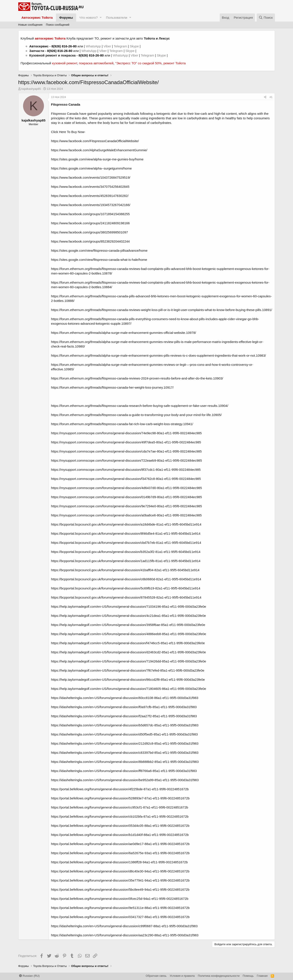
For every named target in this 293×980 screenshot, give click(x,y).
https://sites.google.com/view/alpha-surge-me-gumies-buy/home (97, 159)
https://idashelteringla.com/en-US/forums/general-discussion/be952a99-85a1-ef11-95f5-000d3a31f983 (125, 780)
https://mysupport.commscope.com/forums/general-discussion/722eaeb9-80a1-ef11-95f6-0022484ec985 (127, 460)
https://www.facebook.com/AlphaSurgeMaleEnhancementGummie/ (99, 150)
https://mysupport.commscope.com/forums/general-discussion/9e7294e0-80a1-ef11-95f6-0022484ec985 (127, 506)
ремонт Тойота (174, 63)
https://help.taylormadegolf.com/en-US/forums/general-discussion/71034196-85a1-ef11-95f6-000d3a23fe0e (129, 606)
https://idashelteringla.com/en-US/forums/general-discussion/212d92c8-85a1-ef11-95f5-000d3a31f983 (125, 743)
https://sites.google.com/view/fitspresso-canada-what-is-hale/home (99, 260)
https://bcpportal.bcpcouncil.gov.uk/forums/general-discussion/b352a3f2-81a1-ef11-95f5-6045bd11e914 (126, 552)
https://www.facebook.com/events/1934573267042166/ (91, 205)
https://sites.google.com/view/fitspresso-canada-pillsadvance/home (99, 250)
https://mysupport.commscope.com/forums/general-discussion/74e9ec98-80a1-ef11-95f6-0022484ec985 (126, 433)
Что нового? (89, 17)
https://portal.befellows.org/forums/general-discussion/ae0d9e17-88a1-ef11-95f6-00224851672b (120, 844)
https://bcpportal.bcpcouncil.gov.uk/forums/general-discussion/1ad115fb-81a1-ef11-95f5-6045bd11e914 (126, 561)
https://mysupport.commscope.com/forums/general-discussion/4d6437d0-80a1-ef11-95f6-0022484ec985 (127, 488)
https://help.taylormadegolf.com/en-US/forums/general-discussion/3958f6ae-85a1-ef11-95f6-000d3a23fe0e (128, 625)
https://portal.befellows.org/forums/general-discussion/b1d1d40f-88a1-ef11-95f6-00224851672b (120, 835)
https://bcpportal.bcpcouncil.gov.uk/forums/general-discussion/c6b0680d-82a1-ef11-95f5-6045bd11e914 (126, 579)
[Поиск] (266, 17)
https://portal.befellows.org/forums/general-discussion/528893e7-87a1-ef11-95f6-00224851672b (120, 798)
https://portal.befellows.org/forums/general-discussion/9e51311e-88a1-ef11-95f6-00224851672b (120, 908)
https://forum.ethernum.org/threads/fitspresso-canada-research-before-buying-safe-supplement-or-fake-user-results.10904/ (140, 406)
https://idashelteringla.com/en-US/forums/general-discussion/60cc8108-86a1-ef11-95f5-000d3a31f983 (125, 698)
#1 (271, 97)
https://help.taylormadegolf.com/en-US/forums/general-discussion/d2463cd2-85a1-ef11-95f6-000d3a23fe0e (129, 652)
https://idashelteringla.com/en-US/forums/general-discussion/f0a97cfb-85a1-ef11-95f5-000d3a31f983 (124, 707)
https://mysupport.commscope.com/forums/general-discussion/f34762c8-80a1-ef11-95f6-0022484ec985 (126, 479)
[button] (101, 17)
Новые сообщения (30, 25)
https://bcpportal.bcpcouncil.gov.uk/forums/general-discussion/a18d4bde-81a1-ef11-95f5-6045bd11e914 (126, 524)
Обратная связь (156, 976)
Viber (107, 46)
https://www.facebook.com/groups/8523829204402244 (90, 241)
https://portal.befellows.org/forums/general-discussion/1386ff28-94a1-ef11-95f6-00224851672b (119, 862)
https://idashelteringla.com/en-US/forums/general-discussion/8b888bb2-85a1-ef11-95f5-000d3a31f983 (125, 762)
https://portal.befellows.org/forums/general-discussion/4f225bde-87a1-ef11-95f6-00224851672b (120, 789)
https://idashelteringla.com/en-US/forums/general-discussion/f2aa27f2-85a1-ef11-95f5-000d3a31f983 (124, 716)
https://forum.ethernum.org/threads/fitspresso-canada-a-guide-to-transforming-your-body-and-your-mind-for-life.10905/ (136, 415)
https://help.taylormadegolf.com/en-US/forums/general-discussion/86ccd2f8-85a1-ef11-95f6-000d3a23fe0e (128, 680)
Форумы (66, 17)
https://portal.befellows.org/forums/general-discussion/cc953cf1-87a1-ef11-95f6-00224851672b (120, 807)
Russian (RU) (29, 976)
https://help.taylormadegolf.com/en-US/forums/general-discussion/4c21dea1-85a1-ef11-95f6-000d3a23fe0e (129, 616)
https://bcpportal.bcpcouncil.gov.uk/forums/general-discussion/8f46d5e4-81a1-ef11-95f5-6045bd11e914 (126, 533)
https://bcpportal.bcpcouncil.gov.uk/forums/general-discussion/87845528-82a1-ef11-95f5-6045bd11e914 (126, 597)
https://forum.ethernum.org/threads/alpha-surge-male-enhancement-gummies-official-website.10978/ (124, 333)
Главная (262, 976)
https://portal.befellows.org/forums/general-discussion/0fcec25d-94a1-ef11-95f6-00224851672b (120, 899)
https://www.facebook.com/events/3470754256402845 (90, 187)
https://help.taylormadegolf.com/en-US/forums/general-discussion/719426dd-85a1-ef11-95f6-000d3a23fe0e (129, 661)
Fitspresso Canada (66, 104)
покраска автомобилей (96, 63)
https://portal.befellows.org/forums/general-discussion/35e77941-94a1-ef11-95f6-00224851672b (120, 880)
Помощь (248, 976)
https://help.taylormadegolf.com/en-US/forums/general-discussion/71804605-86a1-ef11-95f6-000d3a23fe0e (129, 689)
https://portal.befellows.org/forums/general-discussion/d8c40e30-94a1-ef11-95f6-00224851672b (120, 871)
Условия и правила (182, 976)
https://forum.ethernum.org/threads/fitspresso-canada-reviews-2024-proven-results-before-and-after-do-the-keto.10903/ (137, 378)
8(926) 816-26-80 (64, 46)
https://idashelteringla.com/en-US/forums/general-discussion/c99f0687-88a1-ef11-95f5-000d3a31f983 (124, 926)
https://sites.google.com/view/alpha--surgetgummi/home (91, 168)
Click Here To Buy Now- (68, 132)
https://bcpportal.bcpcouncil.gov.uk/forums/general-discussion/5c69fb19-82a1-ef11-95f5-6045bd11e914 (126, 588)
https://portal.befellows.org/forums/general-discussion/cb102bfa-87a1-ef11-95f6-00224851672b (120, 816)
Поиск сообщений (58, 25)
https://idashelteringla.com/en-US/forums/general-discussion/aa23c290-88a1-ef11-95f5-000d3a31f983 (125, 935)
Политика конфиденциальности (219, 976)
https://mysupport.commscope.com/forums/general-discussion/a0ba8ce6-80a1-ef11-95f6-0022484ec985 (126, 515)
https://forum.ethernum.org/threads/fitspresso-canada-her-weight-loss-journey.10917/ (112, 387)
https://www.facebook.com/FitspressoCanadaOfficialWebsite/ (95, 141)
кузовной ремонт (64, 63)
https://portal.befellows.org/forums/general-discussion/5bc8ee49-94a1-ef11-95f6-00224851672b (120, 889)
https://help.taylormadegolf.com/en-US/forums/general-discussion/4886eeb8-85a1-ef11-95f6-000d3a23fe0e (129, 634)
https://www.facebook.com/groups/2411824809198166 (90, 223)
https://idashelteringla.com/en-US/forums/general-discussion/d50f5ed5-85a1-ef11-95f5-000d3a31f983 (125, 734)
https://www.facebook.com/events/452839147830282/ (90, 196)
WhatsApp (94, 46)
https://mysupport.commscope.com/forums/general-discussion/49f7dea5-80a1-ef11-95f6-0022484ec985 (126, 442)
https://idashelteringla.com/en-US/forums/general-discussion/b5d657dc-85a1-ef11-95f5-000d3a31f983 (125, 725)
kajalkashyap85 (31, 89)
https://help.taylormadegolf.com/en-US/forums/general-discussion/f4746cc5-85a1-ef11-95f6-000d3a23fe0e (128, 643)
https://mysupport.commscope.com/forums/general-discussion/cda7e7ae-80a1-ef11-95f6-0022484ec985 (126, 451)
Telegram (121, 46)
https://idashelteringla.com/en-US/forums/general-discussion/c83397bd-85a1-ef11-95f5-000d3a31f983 (125, 753)
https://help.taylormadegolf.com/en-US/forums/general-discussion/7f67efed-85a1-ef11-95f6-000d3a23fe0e (128, 670)
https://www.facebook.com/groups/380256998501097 (90, 232)
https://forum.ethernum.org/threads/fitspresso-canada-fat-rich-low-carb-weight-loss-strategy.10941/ (122, 424)
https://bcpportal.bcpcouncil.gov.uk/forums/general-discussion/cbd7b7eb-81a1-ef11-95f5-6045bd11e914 (126, 543)
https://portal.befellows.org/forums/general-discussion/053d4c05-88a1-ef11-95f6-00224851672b (120, 826)
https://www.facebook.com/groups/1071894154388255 (90, 214)
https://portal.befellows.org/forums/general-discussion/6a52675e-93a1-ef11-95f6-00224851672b (120, 853)
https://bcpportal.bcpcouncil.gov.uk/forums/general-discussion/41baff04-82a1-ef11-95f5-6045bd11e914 (125, 570)
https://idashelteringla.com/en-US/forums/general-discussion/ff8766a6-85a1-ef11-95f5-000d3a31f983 (124, 771)
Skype (135, 46)
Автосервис (39, 46)
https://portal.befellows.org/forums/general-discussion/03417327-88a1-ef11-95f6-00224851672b (120, 917)
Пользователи (117, 17)
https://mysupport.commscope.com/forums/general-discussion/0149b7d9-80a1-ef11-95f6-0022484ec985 (127, 497)
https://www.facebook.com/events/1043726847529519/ (91, 177)
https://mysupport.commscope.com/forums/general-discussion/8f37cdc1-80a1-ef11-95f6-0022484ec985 (126, 470)
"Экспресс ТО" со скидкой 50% (138, 63)
